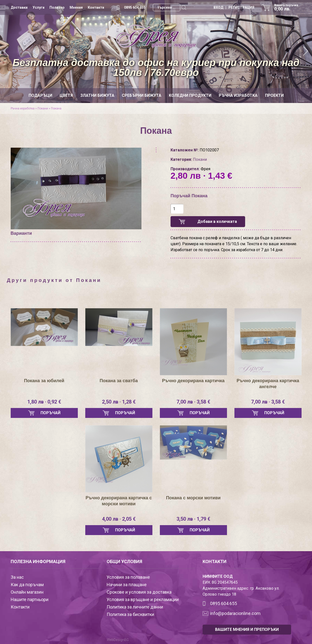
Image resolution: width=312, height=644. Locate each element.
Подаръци (40, 95)
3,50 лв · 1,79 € (193, 519)
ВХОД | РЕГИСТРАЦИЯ (234, 7)
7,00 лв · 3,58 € (193, 402)
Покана (56, 108)
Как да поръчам (27, 585)
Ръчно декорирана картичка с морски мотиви (119, 501)
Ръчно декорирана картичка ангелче (268, 384)
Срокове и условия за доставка (139, 592)
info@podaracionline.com (235, 613)
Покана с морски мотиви (193, 498)
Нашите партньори (30, 599)
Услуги (39, 7)
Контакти (96, 7)
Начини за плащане (127, 585)
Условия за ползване (128, 577)
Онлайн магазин (27, 592)
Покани (43, 108)
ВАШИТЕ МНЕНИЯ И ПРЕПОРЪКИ (247, 629)
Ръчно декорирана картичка (193, 381)
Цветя (66, 95)
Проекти (274, 95)
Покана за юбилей (44, 381)
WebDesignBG (118, 640)
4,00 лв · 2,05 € (119, 519)
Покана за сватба (119, 381)
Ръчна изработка (238, 95)
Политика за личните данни (135, 607)
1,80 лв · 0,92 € (44, 402)
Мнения (76, 7)
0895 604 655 (135, 7)
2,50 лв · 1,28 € (119, 402)
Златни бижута (97, 95)
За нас (17, 577)
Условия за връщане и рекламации (143, 599)
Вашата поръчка (288, 7)
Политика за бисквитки (130, 614)
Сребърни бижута (142, 95)
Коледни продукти (190, 95)
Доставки (19, 7)
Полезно (57, 7)
